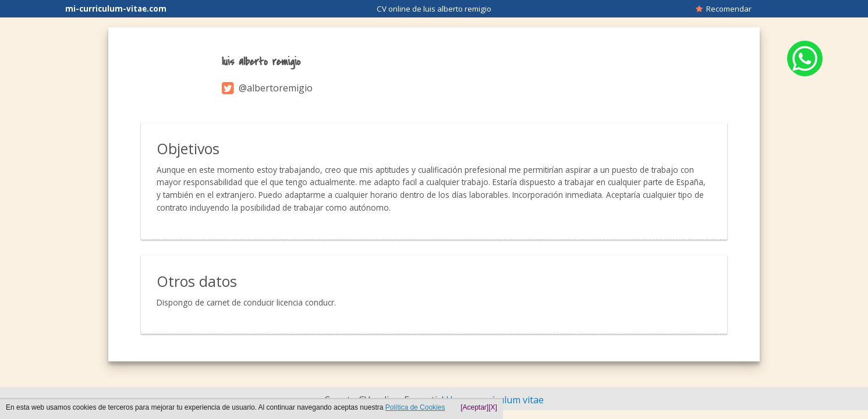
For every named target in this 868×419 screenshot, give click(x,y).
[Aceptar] (474, 407)
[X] (493, 407)
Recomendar (724, 9)
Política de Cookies (415, 407)
